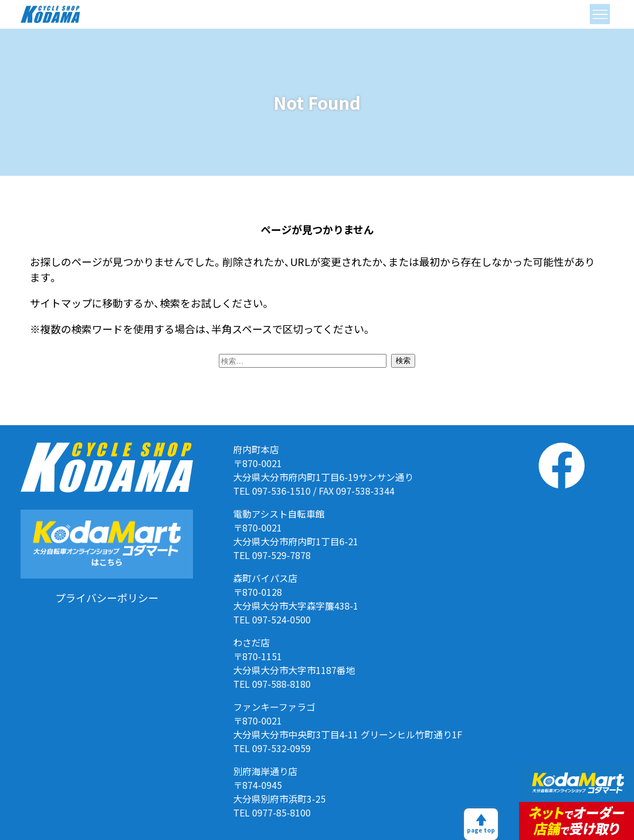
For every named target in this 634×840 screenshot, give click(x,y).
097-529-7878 (281, 555)
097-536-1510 (281, 491)
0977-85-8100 (281, 812)
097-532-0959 (281, 748)
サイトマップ (61, 303)
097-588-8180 (281, 684)
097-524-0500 (281, 619)
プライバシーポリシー (107, 598)
